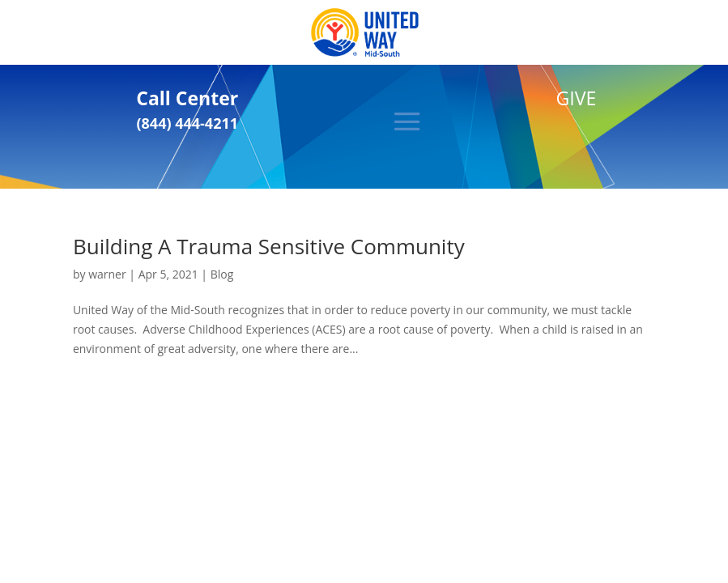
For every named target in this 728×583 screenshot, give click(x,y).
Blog (222, 274)
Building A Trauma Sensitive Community (269, 246)
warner (107, 274)
